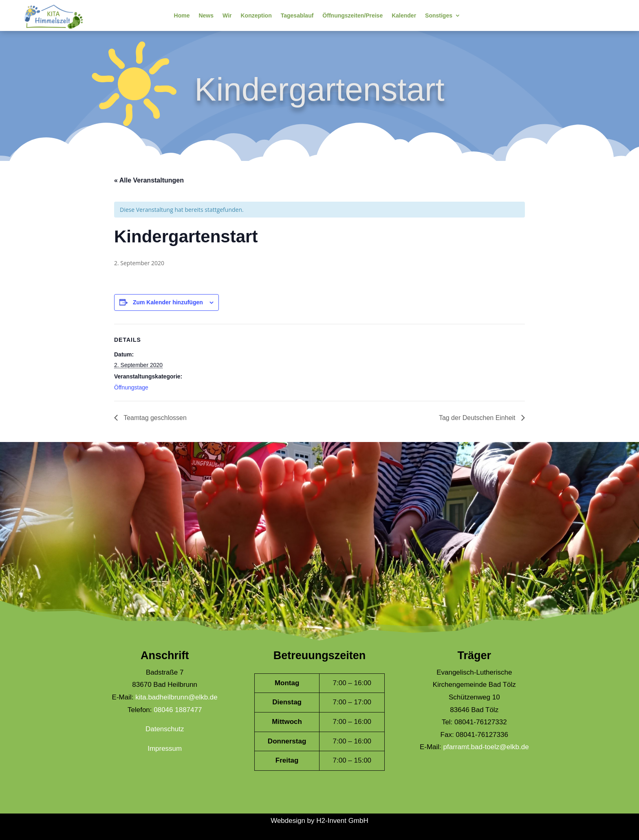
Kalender (404, 15)
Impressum (165, 749)
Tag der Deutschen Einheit (478, 418)
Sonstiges (439, 15)
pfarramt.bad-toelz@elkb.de (486, 747)
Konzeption (256, 15)
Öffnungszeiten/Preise (353, 15)
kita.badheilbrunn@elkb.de (176, 697)
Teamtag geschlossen (154, 418)
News (206, 15)
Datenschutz (165, 729)
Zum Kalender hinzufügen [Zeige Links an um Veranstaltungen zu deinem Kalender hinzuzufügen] (168, 302)
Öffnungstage (131, 387)
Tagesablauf (297, 15)
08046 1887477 (178, 710)
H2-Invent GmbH (342, 821)
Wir (227, 15)
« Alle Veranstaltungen (149, 180)
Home (182, 15)
